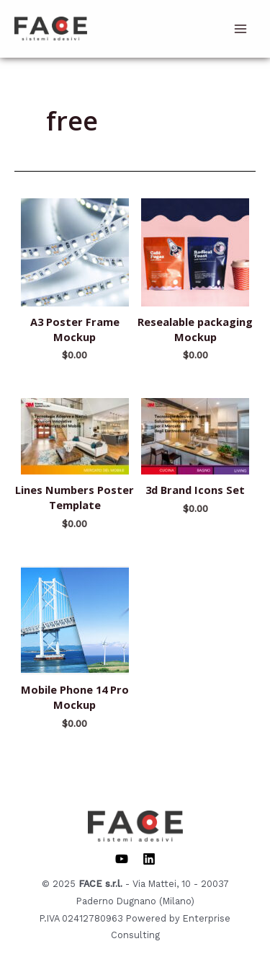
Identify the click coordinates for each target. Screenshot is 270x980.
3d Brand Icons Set (195, 490)
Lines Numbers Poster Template (75, 497)
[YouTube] (122, 859)
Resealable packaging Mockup (195, 329)
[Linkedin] (149, 859)
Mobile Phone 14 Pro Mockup (75, 697)
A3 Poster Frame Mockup (75, 329)
